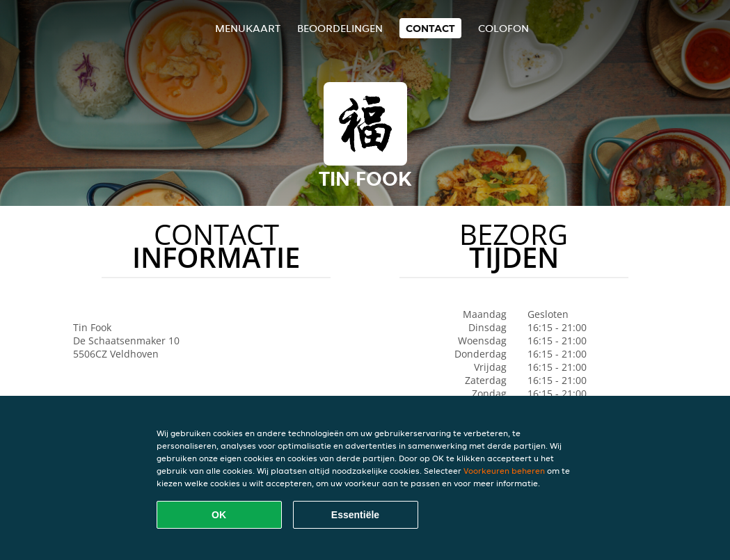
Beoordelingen (340, 28)
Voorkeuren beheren (504, 471)
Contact (430, 28)
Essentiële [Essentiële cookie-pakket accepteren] (355, 515)
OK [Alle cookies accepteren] (219, 515)
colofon (503, 28)
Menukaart (248, 28)
